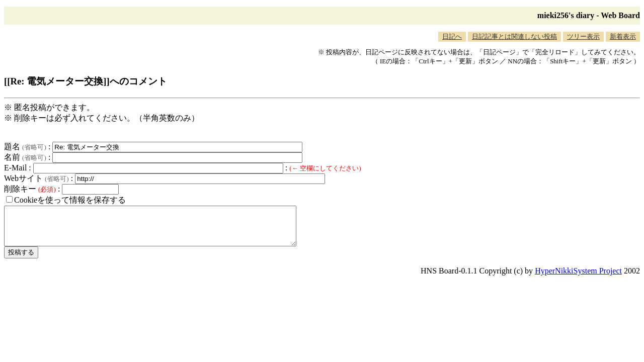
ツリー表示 (583, 36)
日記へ (452, 36)
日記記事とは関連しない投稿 (514, 36)
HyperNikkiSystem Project (578, 278)
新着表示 (623, 36)
